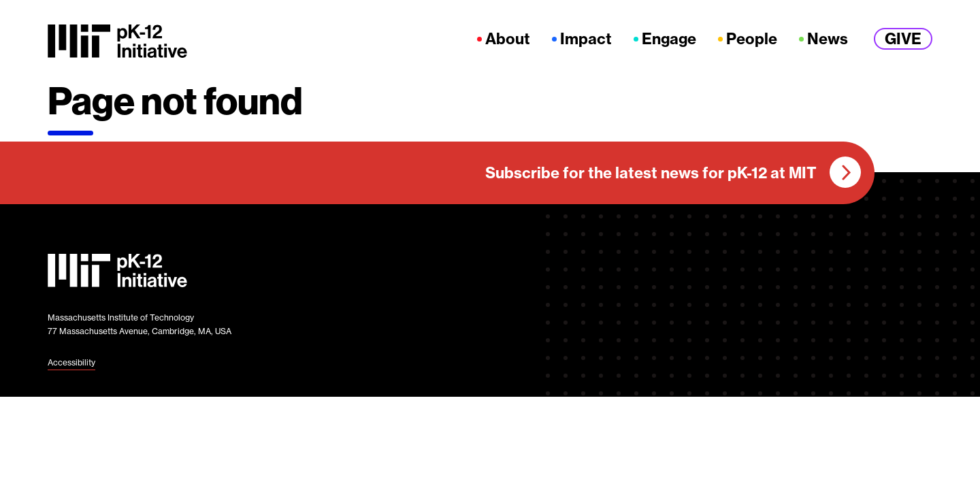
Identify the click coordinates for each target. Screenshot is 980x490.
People (752, 39)
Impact (586, 39)
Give (903, 39)
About (508, 39)
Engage (669, 39)
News (828, 39)
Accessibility (71, 362)
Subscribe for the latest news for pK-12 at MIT (651, 173)
